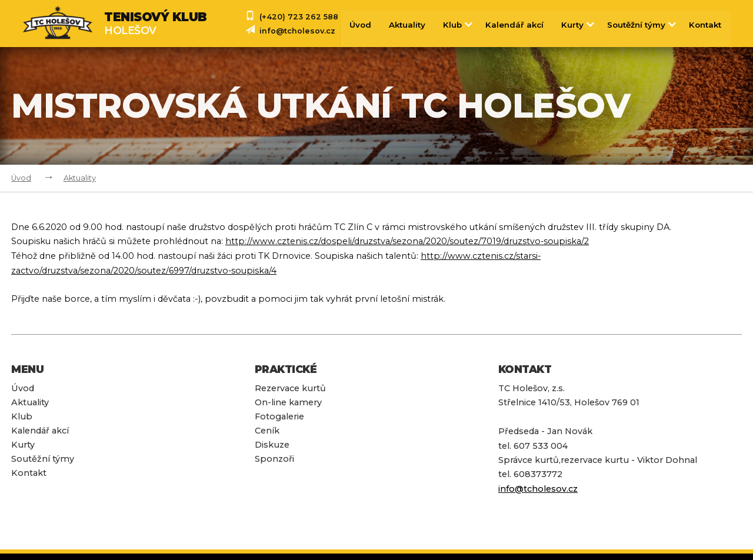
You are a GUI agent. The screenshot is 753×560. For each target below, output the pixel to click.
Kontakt (705, 25)
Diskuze (272, 444)
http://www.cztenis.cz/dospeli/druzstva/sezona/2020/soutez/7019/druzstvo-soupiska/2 (408, 241)
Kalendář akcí (514, 25)
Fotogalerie (279, 415)
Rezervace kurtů (290, 386)
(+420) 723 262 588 (299, 17)
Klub (458, 25)
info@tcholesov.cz (297, 31)
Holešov (156, 23)
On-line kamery (288, 401)
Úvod (359, 25)
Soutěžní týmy (642, 25)
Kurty (578, 25)
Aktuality (406, 25)
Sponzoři (274, 458)
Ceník (267, 429)
